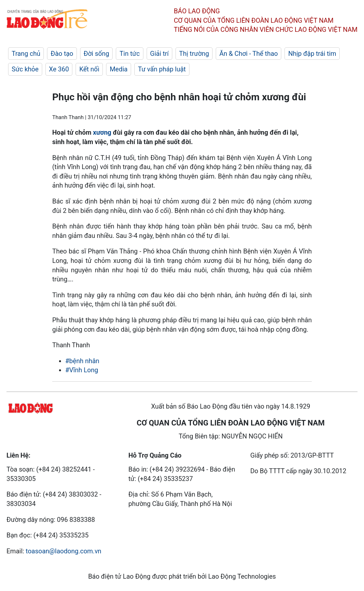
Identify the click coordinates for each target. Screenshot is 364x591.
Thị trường (194, 54)
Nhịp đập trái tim (312, 54)
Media (119, 69)
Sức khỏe (25, 69)
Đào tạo (62, 54)
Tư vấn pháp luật (162, 69)
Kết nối (89, 69)
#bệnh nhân (82, 361)
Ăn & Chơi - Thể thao (249, 54)
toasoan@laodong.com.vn (63, 551)
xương (102, 132)
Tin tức (129, 54)
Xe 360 (59, 69)
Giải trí (159, 54)
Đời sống (97, 54)
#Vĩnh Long (82, 370)
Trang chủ (26, 54)
